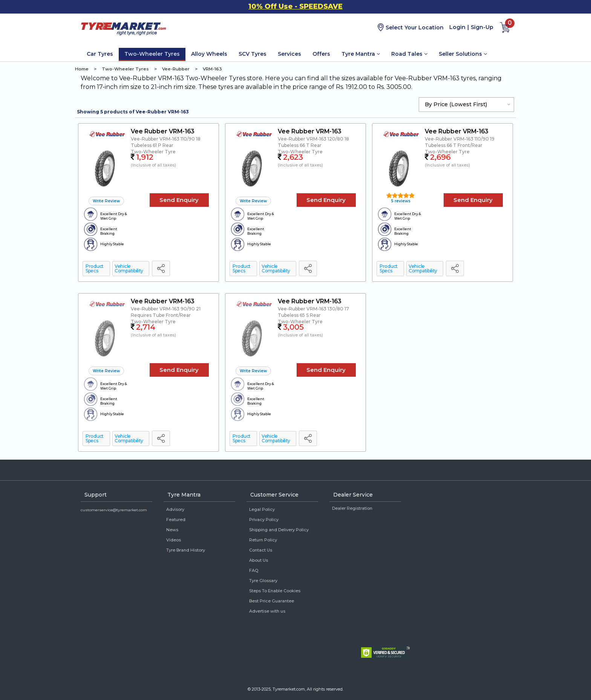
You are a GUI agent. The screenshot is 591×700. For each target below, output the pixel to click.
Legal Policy (262, 509)
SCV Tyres (253, 54)
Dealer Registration (352, 508)
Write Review (106, 201)
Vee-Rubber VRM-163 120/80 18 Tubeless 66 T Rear (313, 142)
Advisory (175, 509)
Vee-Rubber (176, 69)
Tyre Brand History (186, 550)
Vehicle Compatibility (129, 268)
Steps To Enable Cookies (275, 591)
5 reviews (400, 201)
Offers (321, 54)
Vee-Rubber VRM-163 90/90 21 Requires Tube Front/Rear (166, 312)
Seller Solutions (463, 54)
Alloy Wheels (209, 54)
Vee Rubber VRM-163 (163, 131)
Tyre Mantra (361, 54)
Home (82, 69)
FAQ (254, 570)
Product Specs (95, 268)
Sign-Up (482, 27)
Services (289, 54)
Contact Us (261, 550)
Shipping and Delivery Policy (279, 530)
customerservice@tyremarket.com (114, 510)
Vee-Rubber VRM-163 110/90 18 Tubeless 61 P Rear (166, 142)
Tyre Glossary (263, 581)
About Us (259, 560)
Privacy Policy (264, 520)
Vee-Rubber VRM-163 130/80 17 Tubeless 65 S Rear (313, 312)
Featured (176, 520)
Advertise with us (267, 611)
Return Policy (263, 540)
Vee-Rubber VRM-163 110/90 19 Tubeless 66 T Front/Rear (460, 142)
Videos (174, 540)
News (172, 530)
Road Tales (409, 54)
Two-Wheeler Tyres (152, 54)
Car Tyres (100, 54)
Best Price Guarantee (272, 601)
